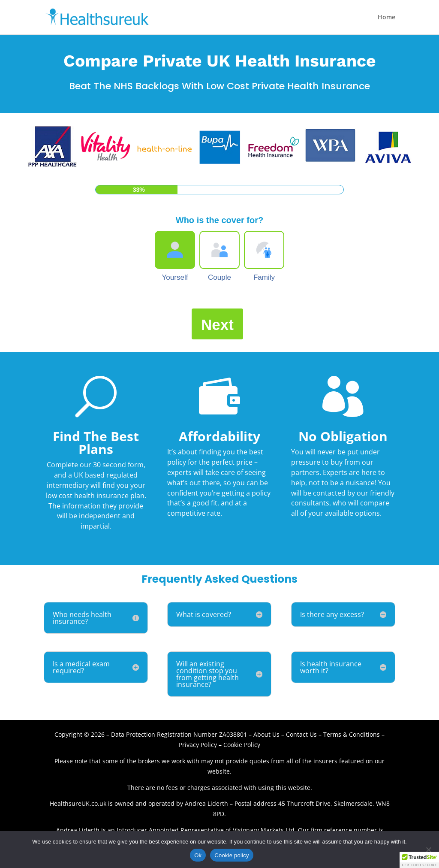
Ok (198, 855)
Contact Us (302, 734)
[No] (428, 850)
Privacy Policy (198, 745)
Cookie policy (232, 855)
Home (386, 18)
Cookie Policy (242, 745)
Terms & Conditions (352, 734)
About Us (266, 734)
